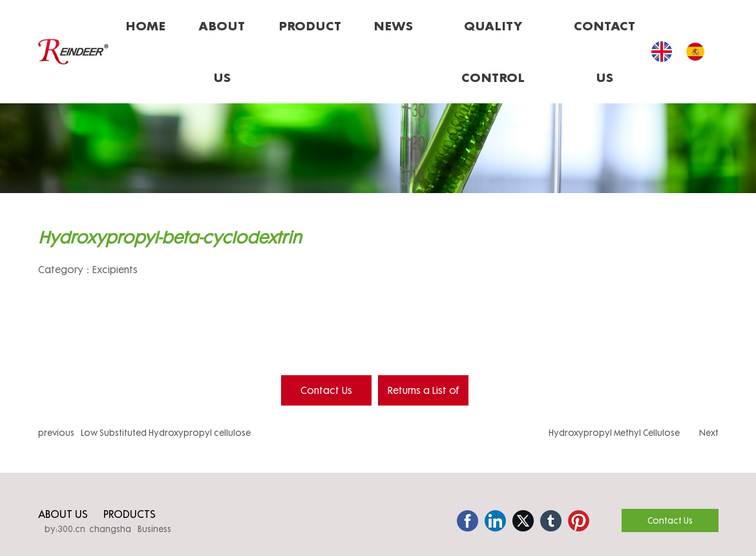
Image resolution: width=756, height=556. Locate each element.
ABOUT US (63, 514)
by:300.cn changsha (88, 529)
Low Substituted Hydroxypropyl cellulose (166, 433)
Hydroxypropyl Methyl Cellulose (614, 433)
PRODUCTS (130, 514)
